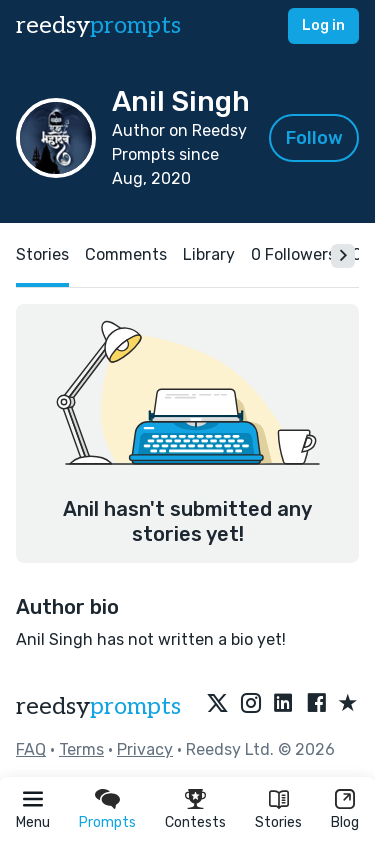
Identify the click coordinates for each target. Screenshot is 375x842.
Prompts (107, 822)
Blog (345, 822)
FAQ (31, 749)
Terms (81, 749)
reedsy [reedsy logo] (98, 25)
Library (209, 254)
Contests (195, 822)
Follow (314, 138)
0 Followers (293, 254)
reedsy (98, 706)
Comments (126, 254)
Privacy (145, 749)
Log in (323, 25)
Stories (278, 822)
